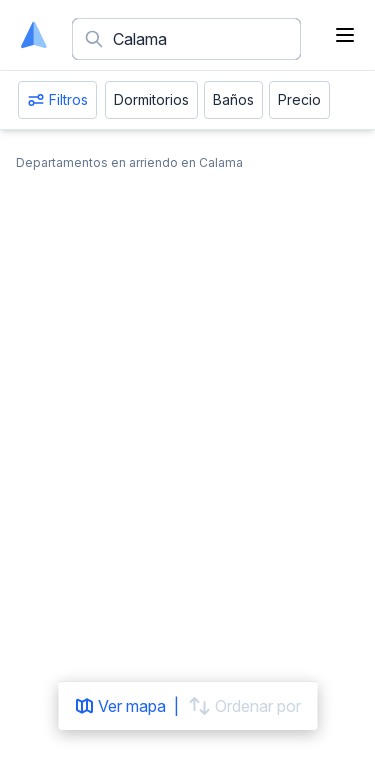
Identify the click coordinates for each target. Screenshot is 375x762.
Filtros (57, 100)
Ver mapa (120, 706)
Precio (299, 99)
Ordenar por (244, 706)
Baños (233, 99)
